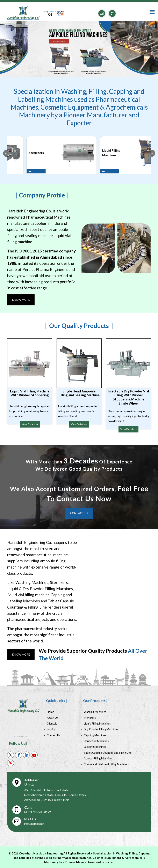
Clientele (53, 723)
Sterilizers (90, 718)
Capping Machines (96, 735)
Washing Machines (96, 712)
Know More (21, 300)
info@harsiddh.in (35, 823)
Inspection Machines (97, 741)
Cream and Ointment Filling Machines (108, 764)
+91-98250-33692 (38, 811)
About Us (53, 718)
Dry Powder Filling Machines (102, 729)
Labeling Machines (96, 746)
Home (51, 712)
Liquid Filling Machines (98, 723)
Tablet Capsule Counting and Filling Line (109, 752)
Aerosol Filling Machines (99, 758)
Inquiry (51, 729)
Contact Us (79, 513)
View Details (30, 424)
